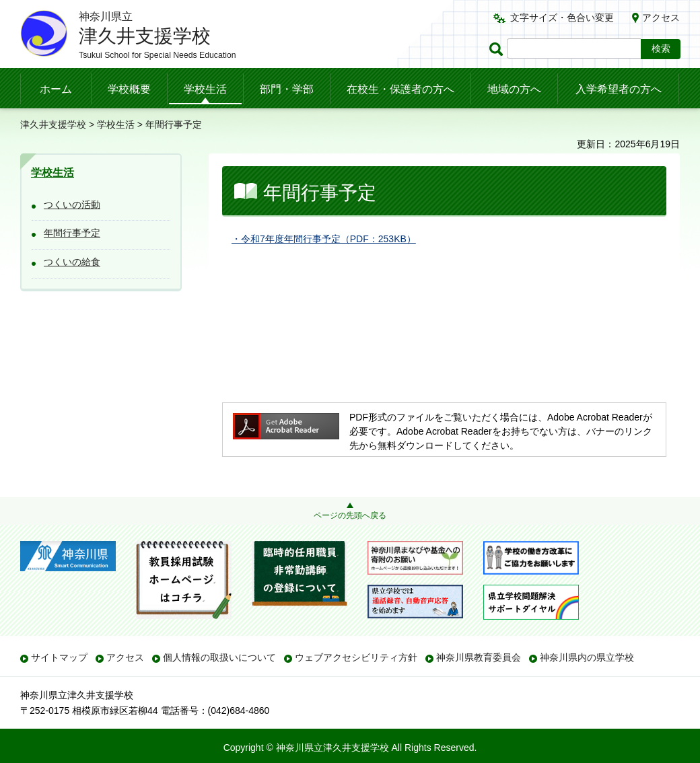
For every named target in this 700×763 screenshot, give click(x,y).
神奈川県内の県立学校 (587, 657)
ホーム (56, 89)
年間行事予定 (72, 233)
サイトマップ (59, 657)
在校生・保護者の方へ (400, 89)
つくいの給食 (72, 262)
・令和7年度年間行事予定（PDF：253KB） (324, 239)
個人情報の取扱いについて (219, 657)
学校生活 (205, 89)
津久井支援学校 (53, 124)
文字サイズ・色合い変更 (562, 17)
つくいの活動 (72, 205)
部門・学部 (287, 89)
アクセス (661, 17)
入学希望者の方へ (619, 89)
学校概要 (129, 89)
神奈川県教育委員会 (479, 657)
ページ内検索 (498, 49)
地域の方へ (514, 89)
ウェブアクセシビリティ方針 (356, 657)
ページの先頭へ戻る (350, 515)
